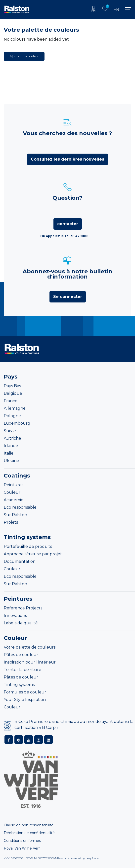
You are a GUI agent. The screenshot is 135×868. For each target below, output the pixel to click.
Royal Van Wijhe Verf (22, 848)
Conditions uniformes (22, 841)
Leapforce (92, 858)
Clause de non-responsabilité (29, 825)
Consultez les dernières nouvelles (67, 159)
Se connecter (68, 297)
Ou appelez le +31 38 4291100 (64, 236)
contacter (68, 224)
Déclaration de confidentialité (29, 833)
